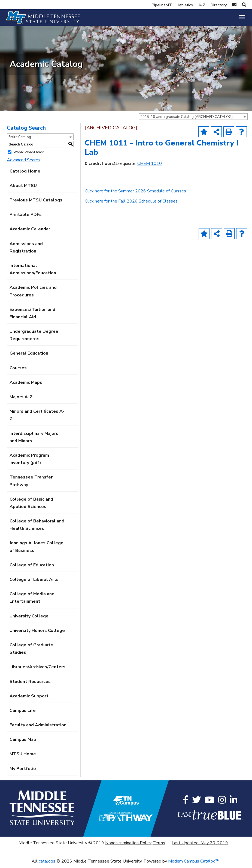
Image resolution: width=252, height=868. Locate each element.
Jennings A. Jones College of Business (37, 550)
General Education (29, 356)
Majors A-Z (21, 400)
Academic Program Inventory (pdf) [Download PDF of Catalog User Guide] (29, 462)
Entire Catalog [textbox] (20, 140)
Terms (159, 846)
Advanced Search (23, 163)
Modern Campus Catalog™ (194, 864)
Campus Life (23, 714)
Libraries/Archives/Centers (37, 670)
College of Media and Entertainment (32, 601)
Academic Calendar (30, 232)
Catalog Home (25, 174)
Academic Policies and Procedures (33, 294)
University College (29, 619)
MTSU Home (23, 757)
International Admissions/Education (33, 272)
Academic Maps (26, 385)
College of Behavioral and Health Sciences (37, 528)
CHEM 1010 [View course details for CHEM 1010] (150, 166)
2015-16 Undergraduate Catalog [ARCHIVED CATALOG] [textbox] (186, 120)
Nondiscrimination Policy (128, 846)
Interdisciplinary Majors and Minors (34, 440)
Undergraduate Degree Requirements (34, 338)
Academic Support (29, 699)
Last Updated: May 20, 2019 (200, 846)
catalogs (47, 864)
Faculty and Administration (38, 728)
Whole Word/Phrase (29, 155)
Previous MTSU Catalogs (36, 203)
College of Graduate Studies (31, 652)
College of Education (32, 568)
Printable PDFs (26, 218)
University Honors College (37, 633)
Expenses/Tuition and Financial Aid (32, 316)
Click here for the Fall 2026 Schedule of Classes (131, 204)
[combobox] (193, 120)
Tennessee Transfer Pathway (31, 484)
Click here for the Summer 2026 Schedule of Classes (135, 194)
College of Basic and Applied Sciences (31, 506)
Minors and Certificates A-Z (37, 418)
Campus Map (23, 742)
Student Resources (30, 684)
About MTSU (23, 188)
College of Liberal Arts (34, 582)
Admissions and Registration (26, 250)
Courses (18, 371)
